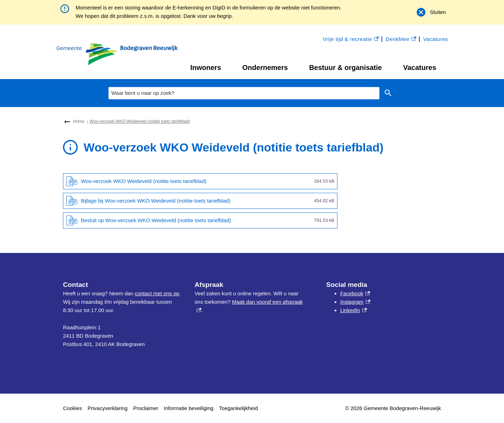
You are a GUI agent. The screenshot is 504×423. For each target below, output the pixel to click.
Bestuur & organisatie (345, 68)
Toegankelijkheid (239, 408)
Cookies (72, 408)
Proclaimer (146, 408)
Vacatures (420, 68)
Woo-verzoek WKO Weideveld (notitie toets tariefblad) (140, 121)
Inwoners (206, 68)
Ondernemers (265, 68)
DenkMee (401, 39)
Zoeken (387, 93)
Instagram (355, 302)
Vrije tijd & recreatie (351, 39)
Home (79, 121)
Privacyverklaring (107, 408)
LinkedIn (353, 310)
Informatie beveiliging (189, 408)
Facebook (355, 293)
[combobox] (244, 93)
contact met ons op (157, 293)
